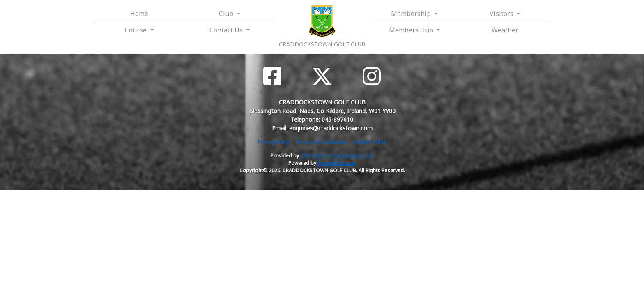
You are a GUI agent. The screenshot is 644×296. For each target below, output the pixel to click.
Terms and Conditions (321, 142)
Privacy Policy (274, 142)
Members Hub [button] (412, 30)
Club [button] (227, 14)
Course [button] (137, 30)
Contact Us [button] (227, 30)
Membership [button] (412, 14)
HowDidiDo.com (337, 163)
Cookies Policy (369, 142)
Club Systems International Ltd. (337, 156)
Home (139, 14)
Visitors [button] (502, 14)
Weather (505, 30)
